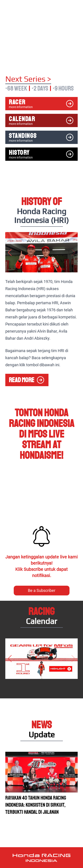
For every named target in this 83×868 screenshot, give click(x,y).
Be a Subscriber (42, 590)
